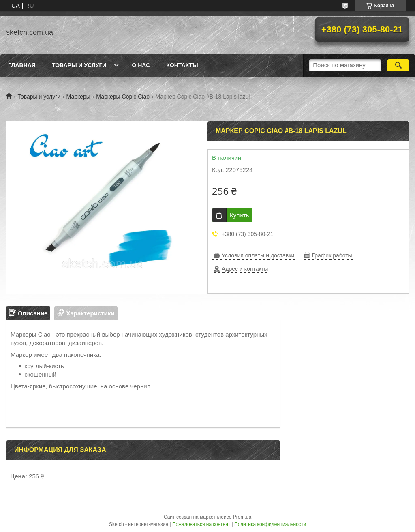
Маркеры (78, 97)
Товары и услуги (79, 65)
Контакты (182, 65)
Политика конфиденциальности (270, 524)
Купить (239, 215)
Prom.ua (242, 517)
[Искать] (398, 65)
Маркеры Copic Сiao (123, 97)
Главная (22, 65)
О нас (141, 65)
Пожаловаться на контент (201, 524)
